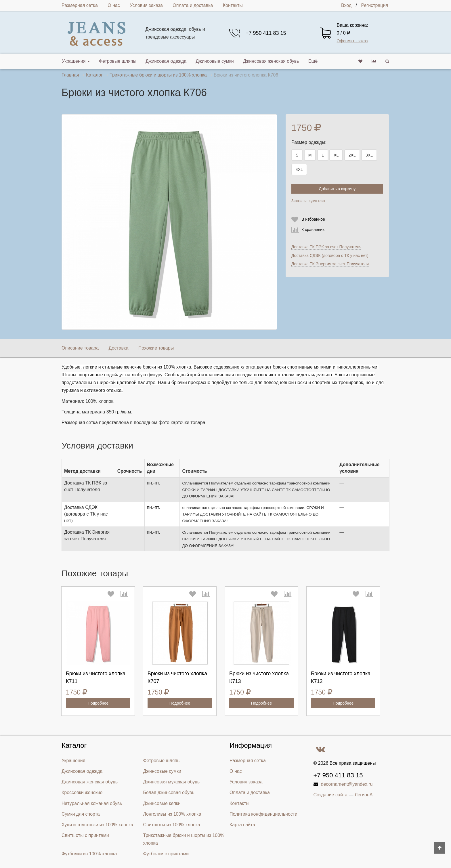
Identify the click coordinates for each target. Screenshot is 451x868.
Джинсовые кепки (162, 803)
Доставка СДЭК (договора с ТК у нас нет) (330, 255)
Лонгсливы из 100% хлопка (172, 814)
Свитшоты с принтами (85, 835)
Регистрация (374, 5)
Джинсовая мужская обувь (172, 782)
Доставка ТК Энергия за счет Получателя (330, 264)
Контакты (233, 5)
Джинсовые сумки (215, 61)
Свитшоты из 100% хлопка (172, 825)
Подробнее (98, 703)
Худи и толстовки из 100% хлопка (97, 825)
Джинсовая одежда (166, 61)
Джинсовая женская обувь (271, 61)
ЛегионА (364, 795)
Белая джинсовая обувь (169, 792)
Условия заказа (146, 5)
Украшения (76, 61)
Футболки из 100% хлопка (89, 854)
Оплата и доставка (193, 5)
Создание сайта (331, 795)
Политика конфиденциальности (263, 814)
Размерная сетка (80, 5)
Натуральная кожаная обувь (92, 803)
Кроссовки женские (82, 792)
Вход (346, 5)
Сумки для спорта (81, 814)
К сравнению (314, 230)
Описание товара (80, 348)
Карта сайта (242, 825)
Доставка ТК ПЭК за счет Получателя (326, 247)
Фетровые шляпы (118, 61)
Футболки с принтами (166, 854)
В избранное (313, 219)
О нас (114, 5)
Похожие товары (156, 348)
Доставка (119, 348)
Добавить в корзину (337, 189)
